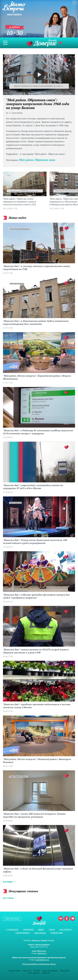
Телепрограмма (22, 933)
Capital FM (46, 973)
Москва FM (65, 971)
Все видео (8, 882)
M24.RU (37, 971)
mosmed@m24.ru (42, 960)
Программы (28, 930)
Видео (41, 930)
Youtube (73, 918)
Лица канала (40, 933)
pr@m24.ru (42, 953)
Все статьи (8, 898)
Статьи (52, 930)
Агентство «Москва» (50, 971)
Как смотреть (66, 930)
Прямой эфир (61, 43)
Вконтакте (61, 918)
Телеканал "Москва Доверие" (41, 43)
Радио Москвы (34, 973)
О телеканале (12, 930)
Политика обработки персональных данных (39, 964)
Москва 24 (27, 971)
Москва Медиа (15, 971)
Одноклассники (67, 918)
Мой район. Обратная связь (37, 160)
